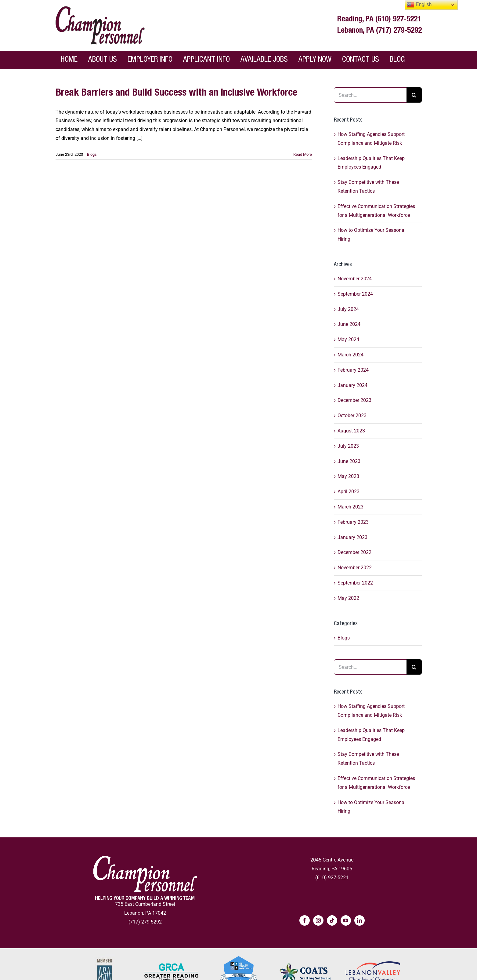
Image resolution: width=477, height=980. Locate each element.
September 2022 (355, 583)
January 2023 (352, 537)
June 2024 (349, 324)
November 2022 (355, 568)
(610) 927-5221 (398, 20)
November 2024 (355, 279)
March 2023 (351, 507)
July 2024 (348, 309)
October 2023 (352, 415)
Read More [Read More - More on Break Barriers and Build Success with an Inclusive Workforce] (303, 154)
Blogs (92, 154)
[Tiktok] (332, 920)
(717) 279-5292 (399, 31)
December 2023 (354, 400)
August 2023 (351, 431)
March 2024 (351, 355)
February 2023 (353, 522)
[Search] (414, 95)
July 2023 (348, 446)
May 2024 (348, 339)
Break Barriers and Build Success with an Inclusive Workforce (176, 93)
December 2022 (354, 552)
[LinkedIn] (360, 920)
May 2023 (348, 476)
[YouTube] (346, 920)
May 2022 (348, 598)
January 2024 (352, 385)
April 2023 (349, 492)
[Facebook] (305, 920)
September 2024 (355, 294)
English (419, 5)
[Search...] (370, 95)
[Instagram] (318, 920)
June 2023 (349, 461)
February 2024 (353, 370)
